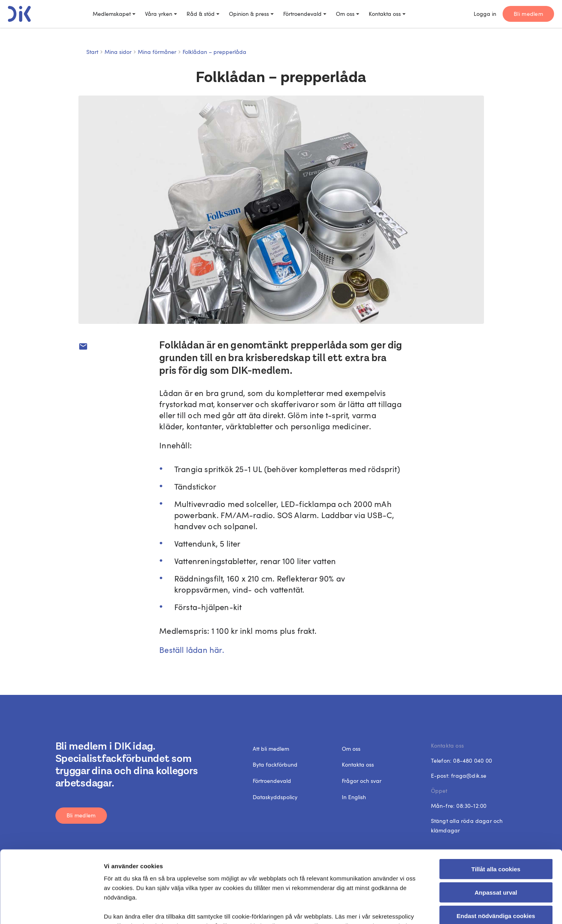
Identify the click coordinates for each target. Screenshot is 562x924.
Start (92, 52)
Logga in (485, 14)
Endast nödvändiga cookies (496, 848)
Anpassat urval (496, 825)
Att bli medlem (271, 749)
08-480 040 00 (472, 760)
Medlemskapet (114, 14)
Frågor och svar (362, 781)
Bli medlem (528, 14)
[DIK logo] (19, 14)
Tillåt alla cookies (496, 802)
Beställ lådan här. (192, 650)
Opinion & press (251, 14)
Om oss (348, 14)
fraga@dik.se (469, 776)
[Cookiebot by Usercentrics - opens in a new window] (51, 909)
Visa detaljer (433, 908)
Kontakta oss (387, 14)
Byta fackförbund (275, 764)
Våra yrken (161, 14)
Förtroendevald (305, 14)
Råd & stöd (203, 14)
